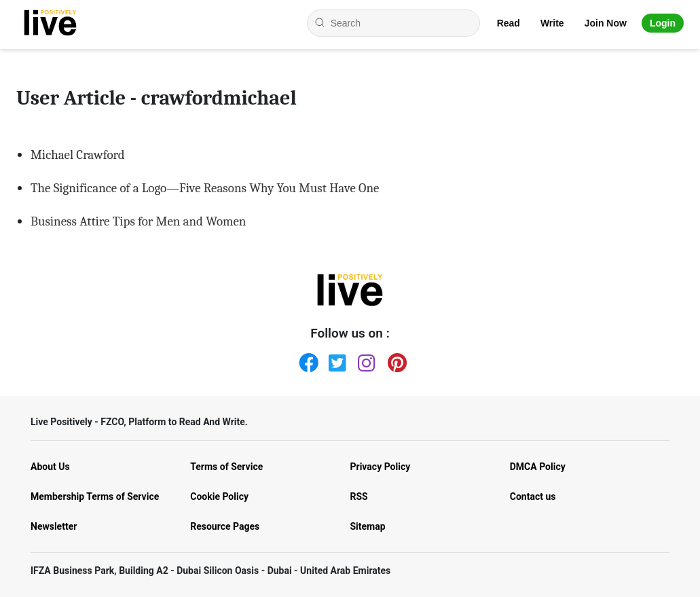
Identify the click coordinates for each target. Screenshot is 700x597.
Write (552, 23)
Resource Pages (225, 526)
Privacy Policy (381, 467)
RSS (359, 496)
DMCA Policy (538, 467)
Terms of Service (226, 467)
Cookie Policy (219, 496)
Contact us (533, 496)
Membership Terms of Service (95, 496)
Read (509, 23)
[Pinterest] (394, 360)
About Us (50, 467)
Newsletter (54, 526)
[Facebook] (306, 360)
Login (663, 23)
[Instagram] (365, 360)
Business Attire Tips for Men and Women (138, 221)
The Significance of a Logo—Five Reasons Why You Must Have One (205, 188)
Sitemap (368, 526)
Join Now (606, 23)
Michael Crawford (78, 155)
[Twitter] (335, 360)
